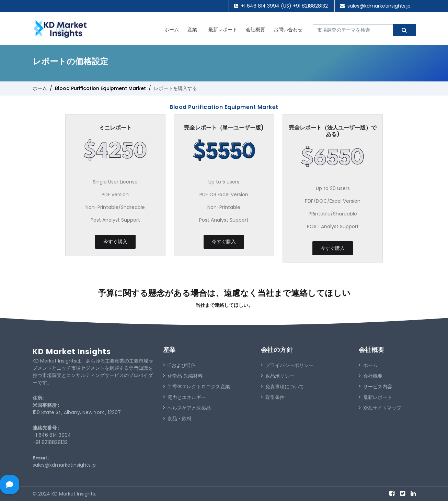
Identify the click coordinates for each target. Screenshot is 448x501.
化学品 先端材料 (183, 376)
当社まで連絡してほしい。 (224, 305)
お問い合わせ (288, 30)
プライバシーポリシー (287, 365)
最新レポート (223, 30)
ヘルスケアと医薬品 (187, 408)
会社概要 (255, 30)
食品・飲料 (177, 419)
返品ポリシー (278, 376)
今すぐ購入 (115, 242)
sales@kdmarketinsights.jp (379, 6)
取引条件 (273, 397)
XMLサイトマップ (380, 408)
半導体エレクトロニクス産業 (197, 387)
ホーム (172, 30)
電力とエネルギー (185, 397)
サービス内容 (375, 387)
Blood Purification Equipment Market (100, 88)
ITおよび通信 (179, 365)
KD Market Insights (72, 352)
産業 (192, 30)
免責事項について (282, 387)
